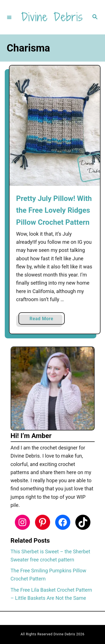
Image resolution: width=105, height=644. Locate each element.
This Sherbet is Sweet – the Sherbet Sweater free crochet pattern (51, 556)
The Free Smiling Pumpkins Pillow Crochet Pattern (49, 575)
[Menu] (9, 17)
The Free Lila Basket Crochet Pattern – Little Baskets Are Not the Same (51, 594)
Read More (44, 320)
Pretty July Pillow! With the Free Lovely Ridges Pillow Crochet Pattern (54, 210)
